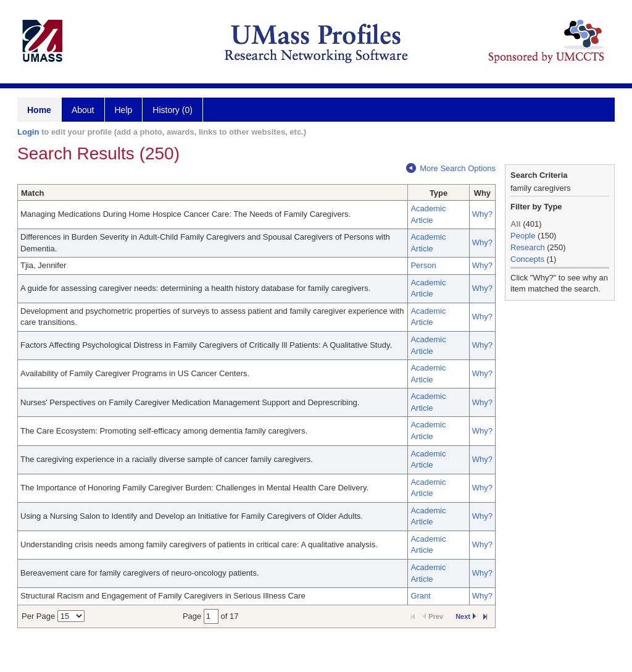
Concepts (527, 259)
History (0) (173, 110)
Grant (421, 596)
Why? (482, 214)
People (523, 236)
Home (39, 110)
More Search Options (451, 168)
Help (124, 110)
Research (528, 247)
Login (28, 132)
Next (466, 616)
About (83, 110)
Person (423, 265)
